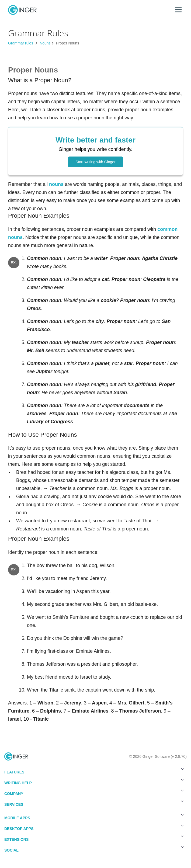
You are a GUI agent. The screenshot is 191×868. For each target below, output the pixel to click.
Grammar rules (21, 43)
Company (94, 793)
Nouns (45, 43)
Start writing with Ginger (96, 162)
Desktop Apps (94, 828)
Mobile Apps (94, 817)
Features (94, 771)
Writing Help (94, 782)
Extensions (94, 838)
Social (94, 849)
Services (94, 803)
